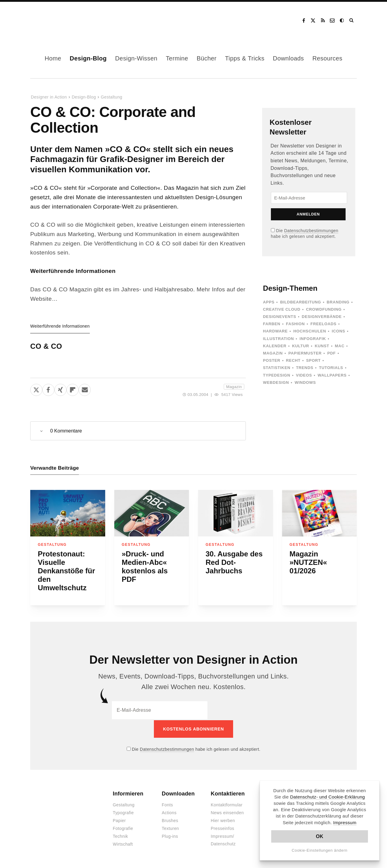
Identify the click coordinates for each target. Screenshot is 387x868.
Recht (293, 360)
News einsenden (227, 812)
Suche (352, 21)
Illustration (278, 339)
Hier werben (223, 820)
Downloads (289, 58)
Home (53, 58)
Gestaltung (111, 97)
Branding (338, 302)
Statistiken (277, 368)
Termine (177, 58)
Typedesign (277, 375)
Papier (119, 820)
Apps (269, 302)
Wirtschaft (123, 844)
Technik (120, 836)
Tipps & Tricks (245, 58)
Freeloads (324, 324)
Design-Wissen (136, 58)
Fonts (167, 804)
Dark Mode (342, 21)
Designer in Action (62, 21)
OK (320, 836)
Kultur (301, 346)
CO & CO (46, 346)
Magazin (234, 387)
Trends (305, 368)
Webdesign (276, 382)
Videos (304, 375)
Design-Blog (88, 58)
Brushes (170, 820)
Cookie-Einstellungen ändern (320, 850)
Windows (305, 382)
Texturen (170, 828)
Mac (340, 346)
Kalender (275, 346)
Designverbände (322, 317)
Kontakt (333, 21)
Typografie (123, 812)
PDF (331, 353)
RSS (323, 21)
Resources (327, 58)
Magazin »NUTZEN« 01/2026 (308, 562)
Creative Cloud (282, 309)
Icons (338, 331)
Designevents (280, 317)
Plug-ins (170, 836)
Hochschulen (310, 331)
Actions (169, 812)
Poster (272, 360)
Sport (314, 360)
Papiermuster (305, 353)
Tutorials (331, 368)
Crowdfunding (324, 309)
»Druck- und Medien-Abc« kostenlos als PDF (145, 567)
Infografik (313, 339)
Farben (272, 324)
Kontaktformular (227, 804)
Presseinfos (223, 828)
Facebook (304, 21)
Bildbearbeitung (300, 302)
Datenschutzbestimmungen (311, 231)
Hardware (275, 331)
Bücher (207, 58)
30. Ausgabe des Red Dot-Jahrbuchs (234, 562)
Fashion (295, 324)
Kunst (322, 346)
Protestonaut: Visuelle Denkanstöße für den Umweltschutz (66, 571)
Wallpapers (332, 375)
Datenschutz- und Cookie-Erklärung (327, 797)
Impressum (345, 823)
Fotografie (123, 828)
